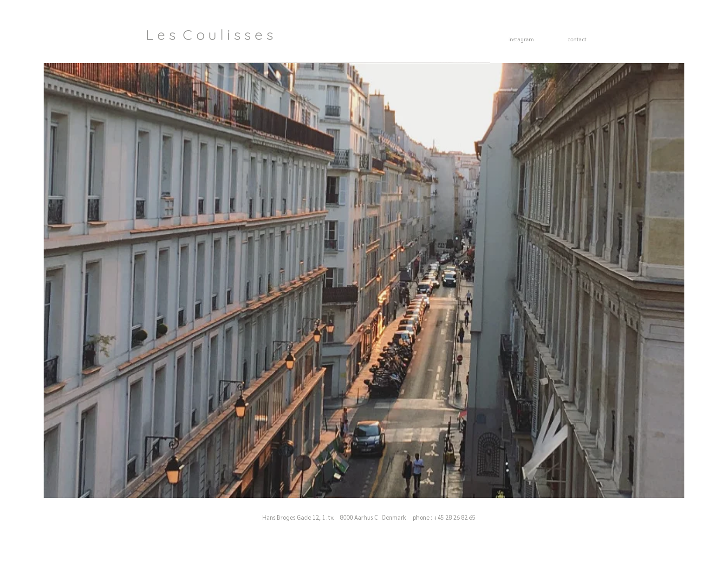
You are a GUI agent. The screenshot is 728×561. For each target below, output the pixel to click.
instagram (521, 39)
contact (577, 39)
